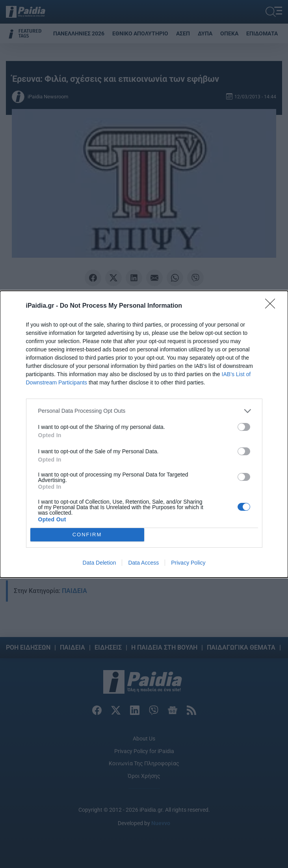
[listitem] (144, 411)
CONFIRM (87, 535)
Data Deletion (99, 563)
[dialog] (144, 434)
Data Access (143, 563)
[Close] (273, 306)
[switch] (244, 427)
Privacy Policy (188, 563)
